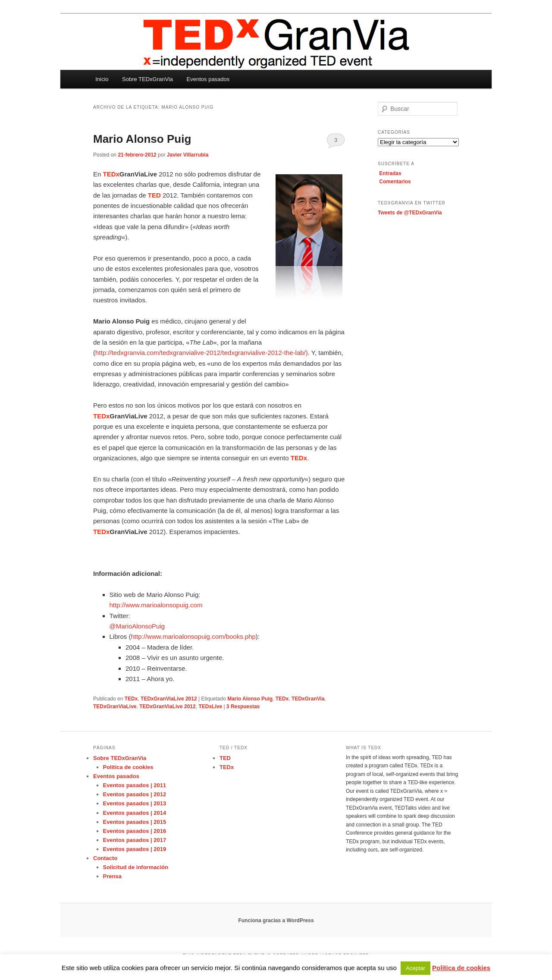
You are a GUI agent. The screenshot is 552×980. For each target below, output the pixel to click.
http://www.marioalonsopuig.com (156, 605)
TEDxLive (210, 707)
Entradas (390, 173)
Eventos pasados (208, 79)
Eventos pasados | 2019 (135, 849)
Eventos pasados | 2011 (135, 785)
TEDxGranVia (308, 699)
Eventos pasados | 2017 (135, 840)
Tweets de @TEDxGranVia (410, 213)
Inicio (102, 79)
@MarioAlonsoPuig (137, 626)
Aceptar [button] (416, 968)
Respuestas (243, 707)
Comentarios (395, 182)
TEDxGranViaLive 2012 (169, 699)
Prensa (112, 876)
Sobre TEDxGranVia (147, 79)
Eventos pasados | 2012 (135, 794)
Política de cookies (128, 767)
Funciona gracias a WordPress (276, 920)
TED (225, 758)
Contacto (105, 858)
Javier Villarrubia (188, 155)
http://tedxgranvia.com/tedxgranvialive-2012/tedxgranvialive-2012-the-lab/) (202, 353)
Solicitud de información (136, 867)
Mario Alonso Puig (142, 139)
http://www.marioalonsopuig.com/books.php (193, 636)
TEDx (131, 699)
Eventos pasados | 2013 (135, 803)
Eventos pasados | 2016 (135, 831)
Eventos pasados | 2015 (135, 822)
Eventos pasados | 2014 (135, 813)
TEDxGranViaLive (115, 707)
